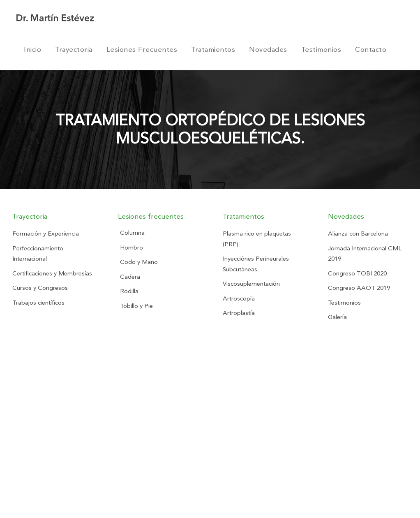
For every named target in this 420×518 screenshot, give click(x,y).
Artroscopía (239, 298)
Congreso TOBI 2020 (357, 273)
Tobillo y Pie (136, 306)
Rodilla (129, 291)
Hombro (132, 247)
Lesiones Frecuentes (142, 49)
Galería (337, 317)
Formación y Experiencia (46, 234)
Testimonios (321, 49)
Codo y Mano (139, 262)
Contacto (371, 49)
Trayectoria (74, 49)
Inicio (32, 49)
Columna (132, 233)
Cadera (130, 277)
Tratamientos (213, 49)
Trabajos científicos (38, 303)
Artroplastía (239, 313)
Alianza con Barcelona (358, 234)
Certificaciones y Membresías (52, 273)
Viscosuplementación (251, 284)
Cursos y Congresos (40, 288)
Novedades (268, 49)
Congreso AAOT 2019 (359, 288)
